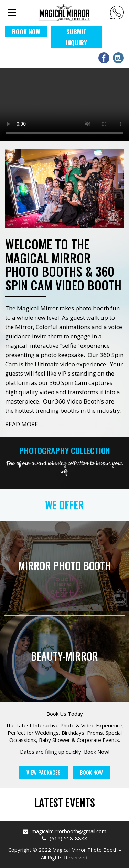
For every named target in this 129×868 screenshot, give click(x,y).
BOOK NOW (26, 32)
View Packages (44, 772)
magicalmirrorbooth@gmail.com (65, 831)
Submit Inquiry (76, 37)
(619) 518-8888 (117, 12)
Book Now (91, 772)
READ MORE (22, 424)
